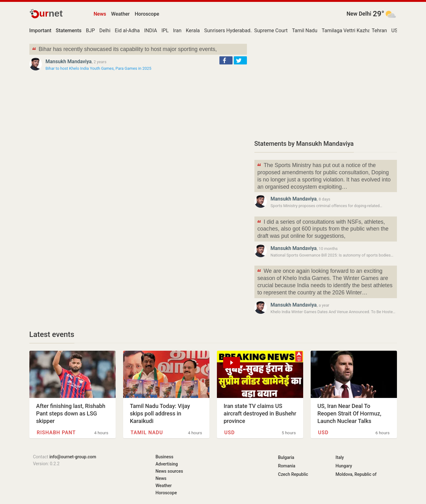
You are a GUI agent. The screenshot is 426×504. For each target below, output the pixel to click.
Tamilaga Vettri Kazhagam (351, 31)
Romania (287, 466)
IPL (165, 31)
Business (165, 457)
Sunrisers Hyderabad (227, 31)
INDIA (150, 31)
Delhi (105, 31)
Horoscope (147, 14)
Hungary (344, 466)
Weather (120, 14)
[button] (226, 60)
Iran (177, 31)
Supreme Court (271, 31)
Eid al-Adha (127, 31)
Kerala (193, 31)
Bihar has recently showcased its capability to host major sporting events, (124, 50)
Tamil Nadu (305, 31)
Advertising (167, 464)
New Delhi (359, 14)
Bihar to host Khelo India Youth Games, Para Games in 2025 (99, 68)
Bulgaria (286, 457)
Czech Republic (293, 474)
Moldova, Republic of (356, 474)
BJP (90, 31)
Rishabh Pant (56, 433)
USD (396, 31)
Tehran (379, 31)
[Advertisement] (326, 88)
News (100, 14)
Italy (340, 457)
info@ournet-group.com (73, 457)
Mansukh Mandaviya (69, 61)
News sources (169, 471)
